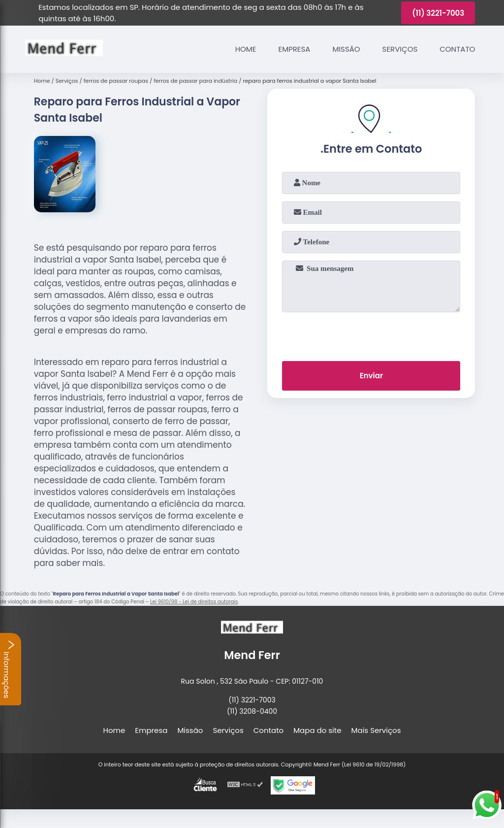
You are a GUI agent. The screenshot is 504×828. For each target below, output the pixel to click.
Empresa (294, 49)
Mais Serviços (376, 730)
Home (246, 49)
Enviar (371, 376)
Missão (346, 49)
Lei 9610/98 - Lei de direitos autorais (194, 602)
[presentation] (371, 334)
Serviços (400, 49)
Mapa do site (317, 730)
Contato (457, 49)
